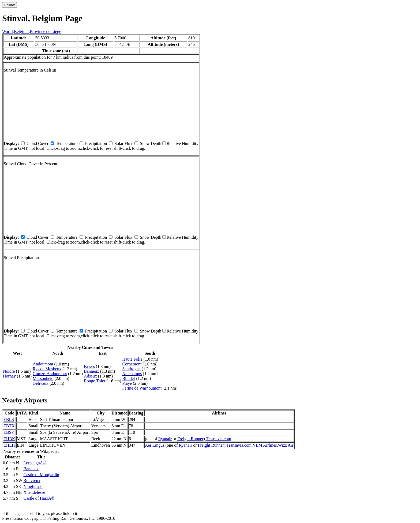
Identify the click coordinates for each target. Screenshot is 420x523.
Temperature (67, 143)
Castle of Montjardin (41, 475)
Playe (127, 383)
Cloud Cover (37, 143)
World (7, 31)
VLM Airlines (265, 445)
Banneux (91, 371)
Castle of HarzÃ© (39, 498)
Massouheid (43, 378)
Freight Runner (190, 439)
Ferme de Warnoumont (142, 388)
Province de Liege (46, 31)
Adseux (90, 376)
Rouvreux (32, 481)
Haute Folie (132, 359)
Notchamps (132, 374)
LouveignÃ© (35, 463)
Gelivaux (41, 383)
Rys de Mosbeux (47, 369)
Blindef (129, 378)
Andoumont (43, 364)
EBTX (9, 426)
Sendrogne (131, 369)
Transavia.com (219, 439)
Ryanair (165, 439)
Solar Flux (123, 143)
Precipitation (96, 143)
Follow (10, 5)
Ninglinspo (33, 486)
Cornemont (132, 364)
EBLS (9, 419)
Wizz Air (286, 445)
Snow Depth (151, 143)
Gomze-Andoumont (50, 374)
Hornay (9, 376)
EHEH (9, 445)
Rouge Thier (95, 381)
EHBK (9, 439)
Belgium (21, 31)
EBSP (9, 432)
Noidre (9, 371)
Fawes (89, 366)
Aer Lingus (155, 445)
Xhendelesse (34, 492)
